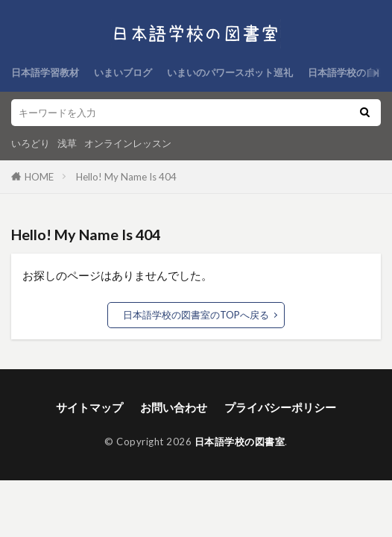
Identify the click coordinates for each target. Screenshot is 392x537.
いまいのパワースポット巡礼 (230, 72)
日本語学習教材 (45, 72)
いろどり (31, 143)
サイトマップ (89, 407)
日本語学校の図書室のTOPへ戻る (196, 315)
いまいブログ (123, 72)
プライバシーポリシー (280, 407)
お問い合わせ (174, 407)
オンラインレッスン (128, 143)
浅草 (67, 143)
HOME (39, 177)
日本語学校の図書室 (240, 442)
